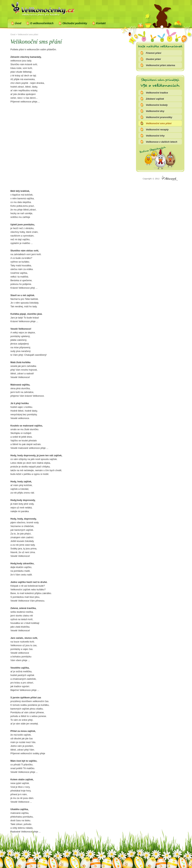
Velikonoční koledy (157, 105)
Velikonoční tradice (157, 93)
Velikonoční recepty (157, 130)
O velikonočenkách (42, 23)
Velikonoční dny (155, 111)
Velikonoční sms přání (159, 123)
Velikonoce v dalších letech (162, 142)
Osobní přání (153, 59)
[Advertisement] (35, 151)
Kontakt (101, 23)
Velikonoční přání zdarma (160, 65)
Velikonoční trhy (155, 136)
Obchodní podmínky (75, 23)
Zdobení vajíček (155, 99)
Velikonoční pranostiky (159, 117)
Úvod (18, 23)
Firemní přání (153, 53)
